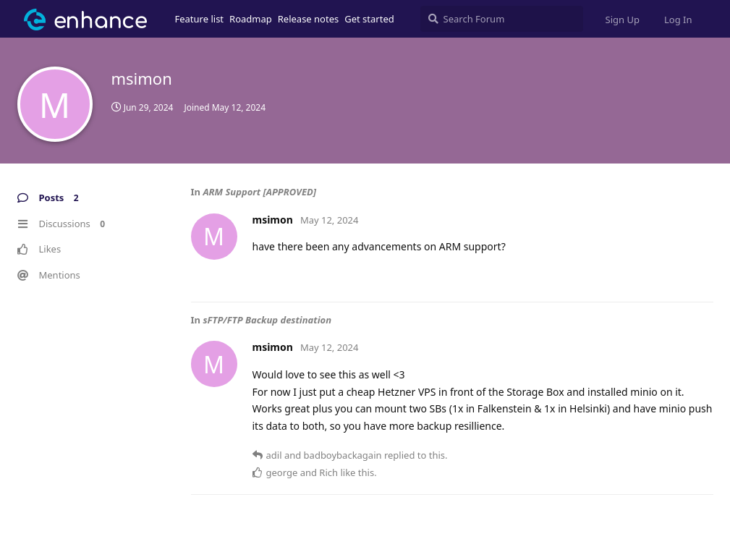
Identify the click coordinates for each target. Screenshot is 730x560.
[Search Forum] (502, 19)
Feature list (200, 19)
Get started (369, 19)
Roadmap (251, 19)
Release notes (309, 19)
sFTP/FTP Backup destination (267, 320)
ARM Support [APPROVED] (259, 192)
